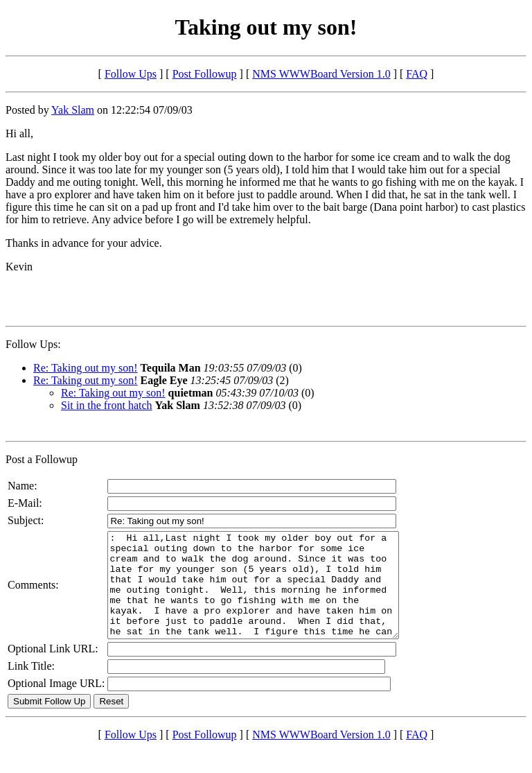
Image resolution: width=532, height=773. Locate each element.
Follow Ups (131, 74)
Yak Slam (73, 110)
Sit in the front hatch (107, 405)
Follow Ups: (33, 344)
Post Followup (205, 74)
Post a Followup (42, 459)
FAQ (417, 74)
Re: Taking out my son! (86, 368)
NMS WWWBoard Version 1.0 (321, 74)
